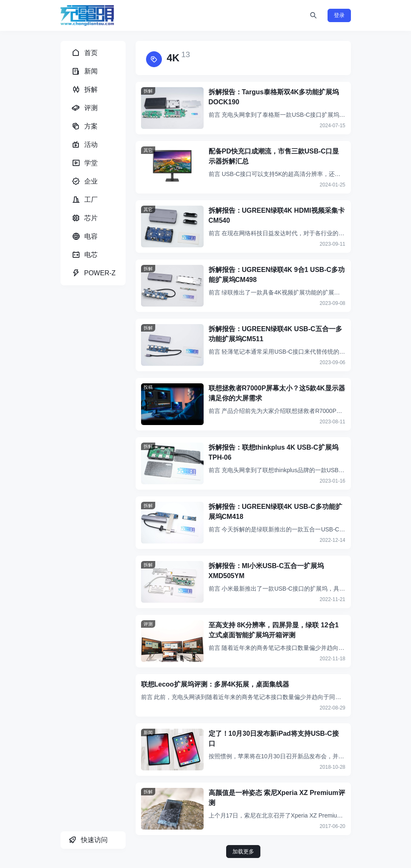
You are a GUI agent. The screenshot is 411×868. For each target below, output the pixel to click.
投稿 (148, 387)
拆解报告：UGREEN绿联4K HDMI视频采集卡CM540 (277, 215)
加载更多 (243, 852)
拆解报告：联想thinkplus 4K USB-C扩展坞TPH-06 (274, 452)
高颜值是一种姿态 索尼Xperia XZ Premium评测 (277, 798)
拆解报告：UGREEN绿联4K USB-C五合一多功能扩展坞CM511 (275, 334)
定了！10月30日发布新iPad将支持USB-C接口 (274, 738)
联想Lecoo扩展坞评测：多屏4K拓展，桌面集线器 (215, 684)
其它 (148, 150)
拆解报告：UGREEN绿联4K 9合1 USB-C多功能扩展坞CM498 (277, 275)
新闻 (148, 732)
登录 (339, 15)
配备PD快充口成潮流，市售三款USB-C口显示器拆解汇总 (274, 156)
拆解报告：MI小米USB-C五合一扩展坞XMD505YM (266, 571)
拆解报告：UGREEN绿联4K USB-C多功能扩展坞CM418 (275, 512)
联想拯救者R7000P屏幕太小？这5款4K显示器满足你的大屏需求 (277, 393)
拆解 (148, 91)
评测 (148, 624)
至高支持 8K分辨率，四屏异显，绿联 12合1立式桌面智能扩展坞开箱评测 (274, 630)
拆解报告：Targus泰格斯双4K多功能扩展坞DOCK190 (274, 97)
